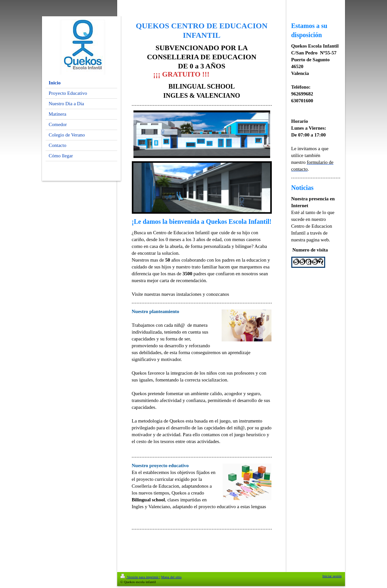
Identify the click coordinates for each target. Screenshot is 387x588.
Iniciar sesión (332, 576)
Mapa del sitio (171, 577)
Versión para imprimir (140, 577)
